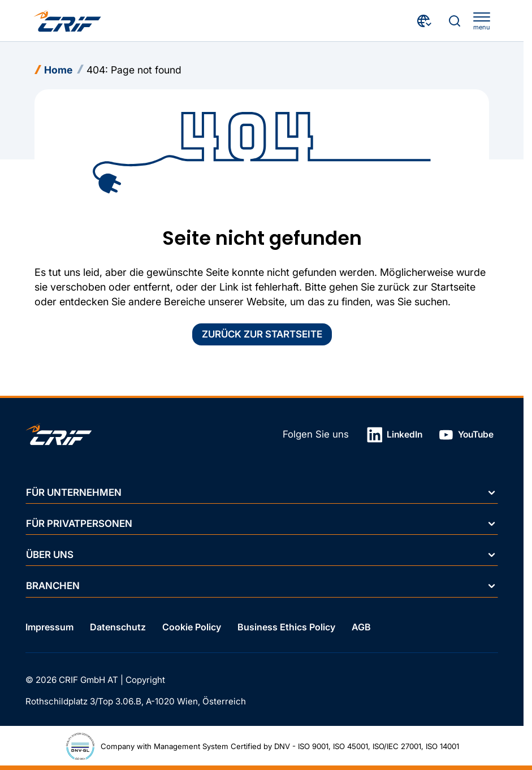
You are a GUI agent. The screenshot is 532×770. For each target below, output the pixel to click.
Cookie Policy (192, 627)
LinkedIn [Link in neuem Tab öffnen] (395, 435)
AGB (361, 627)
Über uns (261, 555)
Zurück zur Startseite (262, 334)
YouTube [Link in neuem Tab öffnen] (466, 435)
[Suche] (455, 21)
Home (58, 70)
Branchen (261, 586)
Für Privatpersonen (261, 524)
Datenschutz (118, 627)
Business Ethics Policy (286, 627)
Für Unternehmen (261, 492)
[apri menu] (482, 21)
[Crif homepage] (67, 21)
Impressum (49, 627)
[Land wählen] (425, 21)
